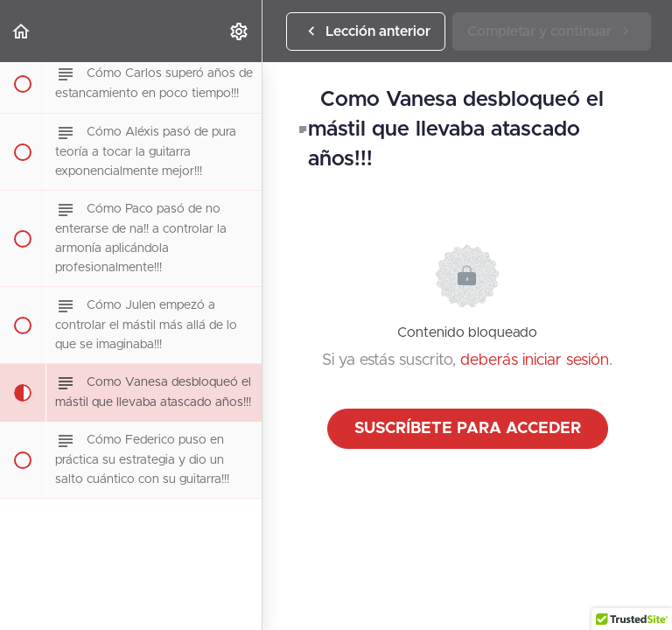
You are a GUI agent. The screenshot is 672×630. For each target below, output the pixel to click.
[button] (22, 31)
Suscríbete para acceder (468, 429)
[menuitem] (240, 31)
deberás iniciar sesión (535, 360)
